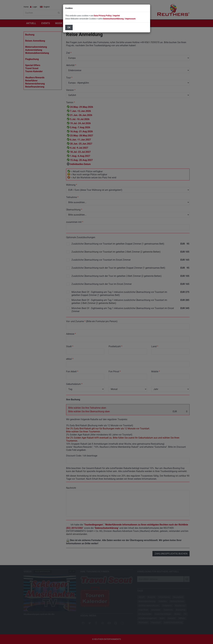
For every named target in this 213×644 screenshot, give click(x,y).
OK (69, 27)
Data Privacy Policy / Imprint (107, 16)
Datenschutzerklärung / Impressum (119, 19)
